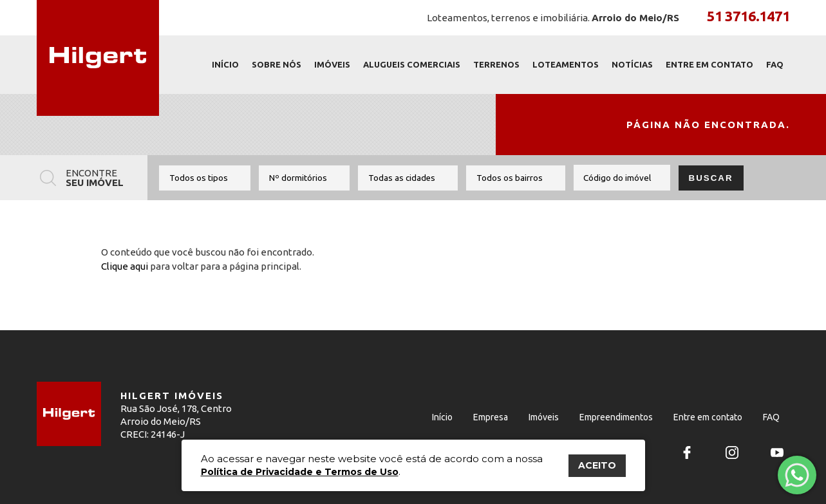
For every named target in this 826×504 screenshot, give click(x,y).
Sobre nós (277, 64)
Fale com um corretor (796, 471)
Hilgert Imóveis (98, 58)
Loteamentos (566, 64)
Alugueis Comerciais (412, 64)
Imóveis (332, 64)
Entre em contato (709, 64)
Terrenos (496, 64)
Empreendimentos (616, 417)
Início (225, 64)
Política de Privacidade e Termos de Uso (300, 472)
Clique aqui (125, 266)
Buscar (711, 178)
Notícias (632, 64)
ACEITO (597, 465)
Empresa (491, 417)
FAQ (775, 64)
